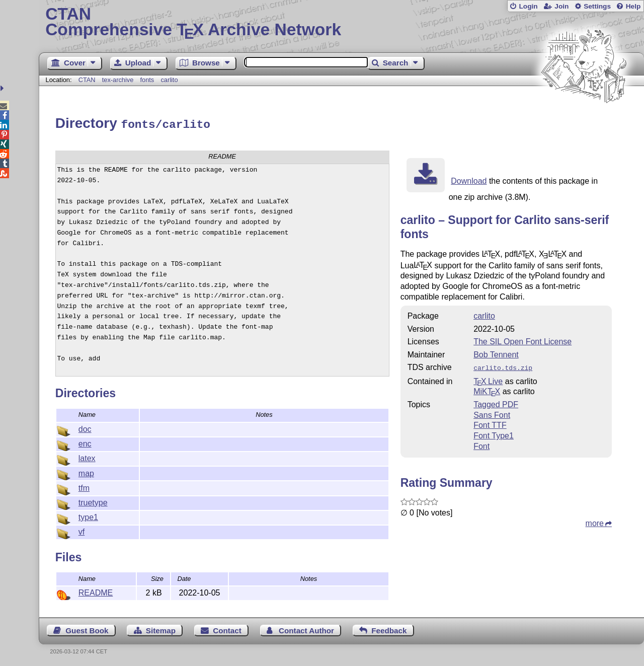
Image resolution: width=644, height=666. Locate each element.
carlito (169, 80)
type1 (88, 516)
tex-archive (118, 80)
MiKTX (487, 389)
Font (481, 444)
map (86, 472)
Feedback (389, 629)
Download (469, 179)
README (96, 591)
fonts (147, 80)
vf (82, 530)
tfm (84, 487)
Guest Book (87, 629)
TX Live (488, 379)
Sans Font (492, 413)
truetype (93, 501)
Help (633, 6)
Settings (597, 6)
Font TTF (490, 423)
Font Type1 (494, 433)
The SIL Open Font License (522, 340)
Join (561, 6)
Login (528, 6)
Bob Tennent (496, 353)
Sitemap (161, 629)
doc (85, 428)
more (595, 521)
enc (85, 442)
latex (87, 457)
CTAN (87, 80)
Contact (227, 629)
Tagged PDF (496, 402)
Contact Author (306, 629)
